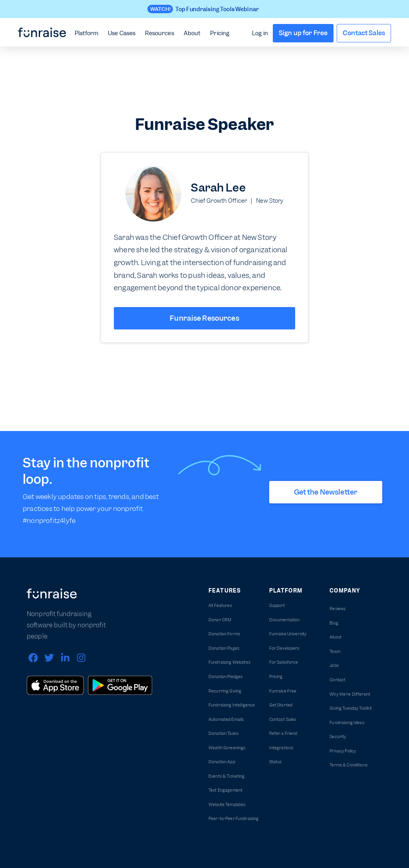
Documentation (285, 620)
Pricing (220, 33)
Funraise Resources (204, 318)
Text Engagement (225, 790)
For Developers (284, 648)
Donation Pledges (225, 677)
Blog (334, 623)
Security (338, 737)
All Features (220, 606)
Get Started (281, 705)
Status (276, 762)
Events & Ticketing (227, 776)
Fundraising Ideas (347, 723)
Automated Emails (226, 719)
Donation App (222, 762)
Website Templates (227, 805)
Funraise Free (283, 691)
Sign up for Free (303, 33)
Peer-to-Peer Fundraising (233, 819)
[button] (86, 32)
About (192, 33)
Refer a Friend (283, 733)
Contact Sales (364, 33)
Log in (260, 33)
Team (335, 651)
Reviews (338, 609)
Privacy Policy (343, 751)
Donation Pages (224, 648)
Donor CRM (220, 620)
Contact (338, 680)
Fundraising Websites (229, 662)
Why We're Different (350, 694)
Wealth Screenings (227, 748)
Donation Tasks (223, 733)
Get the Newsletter (326, 492)
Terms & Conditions (348, 765)
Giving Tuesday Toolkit (351, 708)
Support (277, 606)
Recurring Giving (225, 691)
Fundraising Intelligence (232, 705)
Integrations (281, 748)
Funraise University (288, 634)
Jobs (334, 665)
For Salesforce (284, 662)
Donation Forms (224, 634)
